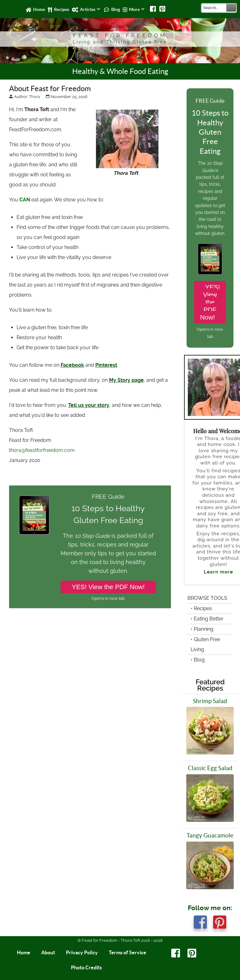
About (48, 952)
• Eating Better (207, 619)
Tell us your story (89, 405)
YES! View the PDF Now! (108, 587)
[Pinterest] (162, 9)
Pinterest (106, 365)
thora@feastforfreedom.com (42, 450)
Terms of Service (127, 952)
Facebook (72, 365)
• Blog (198, 660)
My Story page (126, 380)
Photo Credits (86, 967)
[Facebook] (153, 9)
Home (24, 952)
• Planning (202, 629)
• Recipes (201, 608)
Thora (34, 97)
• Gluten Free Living (205, 644)
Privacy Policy (82, 952)
